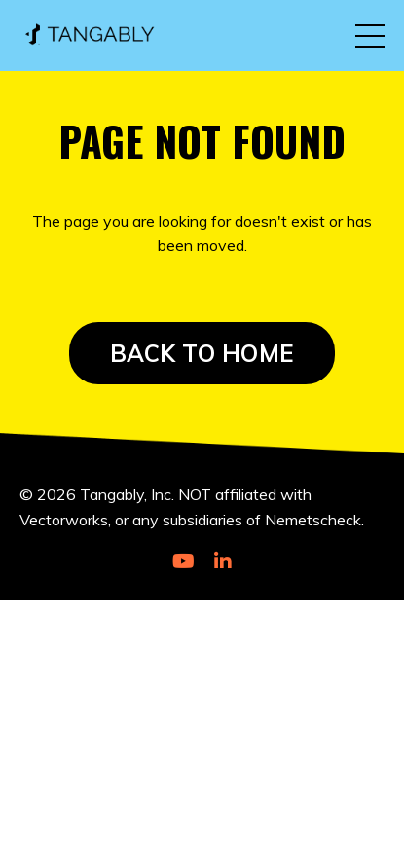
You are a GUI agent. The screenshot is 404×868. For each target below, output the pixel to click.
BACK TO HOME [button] (202, 353)
